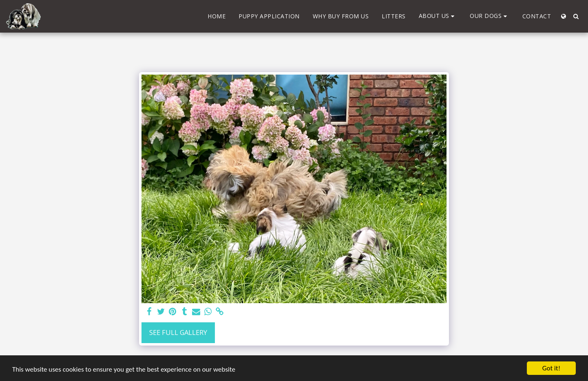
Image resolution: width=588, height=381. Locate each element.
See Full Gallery (178, 332)
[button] (438, 16)
